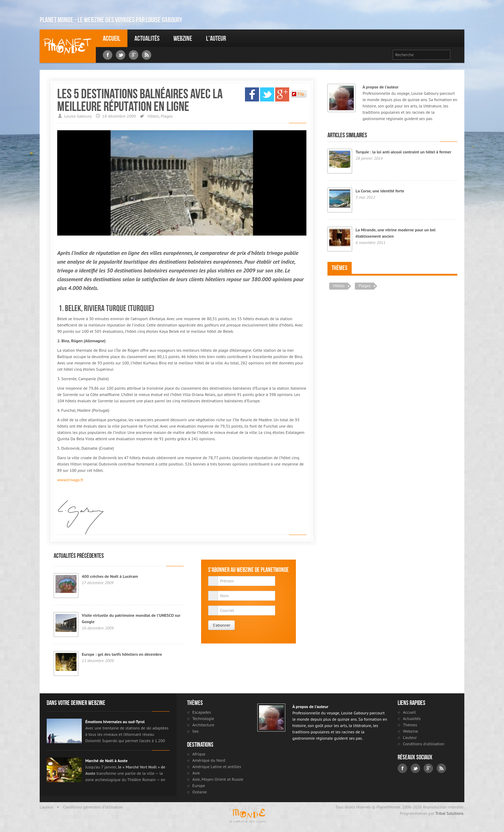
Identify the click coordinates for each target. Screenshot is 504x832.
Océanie (200, 792)
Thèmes (340, 268)
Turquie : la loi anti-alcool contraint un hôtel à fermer (403, 152)
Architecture (203, 725)
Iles (195, 731)
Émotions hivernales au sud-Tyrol (115, 722)
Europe (199, 785)
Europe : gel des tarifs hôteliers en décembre (122, 654)
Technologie (203, 718)
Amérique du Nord (209, 760)
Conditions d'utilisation (424, 744)
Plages (167, 116)
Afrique (199, 754)
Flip (298, 94)
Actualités (147, 38)
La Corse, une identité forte (380, 191)
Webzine (183, 38)
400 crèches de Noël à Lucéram (110, 576)
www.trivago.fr (70, 480)
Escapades (202, 712)
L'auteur (216, 38)
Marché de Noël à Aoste (107, 761)
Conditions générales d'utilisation (93, 807)
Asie (196, 773)
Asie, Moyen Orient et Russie (218, 779)
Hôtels (153, 116)
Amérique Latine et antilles (217, 767)
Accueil (112, 38)
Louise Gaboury (68, 46)
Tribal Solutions (449, 813)
